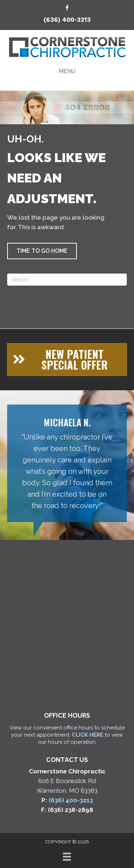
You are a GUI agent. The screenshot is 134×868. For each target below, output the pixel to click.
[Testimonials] (67, 463)
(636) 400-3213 (67, 20)
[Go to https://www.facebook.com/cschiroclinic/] (67, 8)
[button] (42, 251)
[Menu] (67, 857)
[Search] (67, 280)
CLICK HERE (88, 735)
